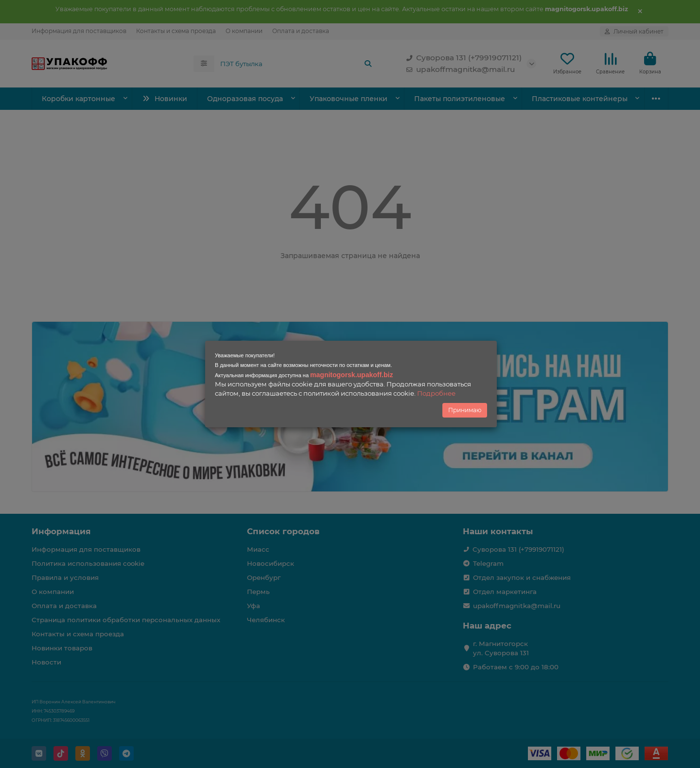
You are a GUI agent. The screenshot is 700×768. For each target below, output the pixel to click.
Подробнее (436, 393)
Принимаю (465, 410)
